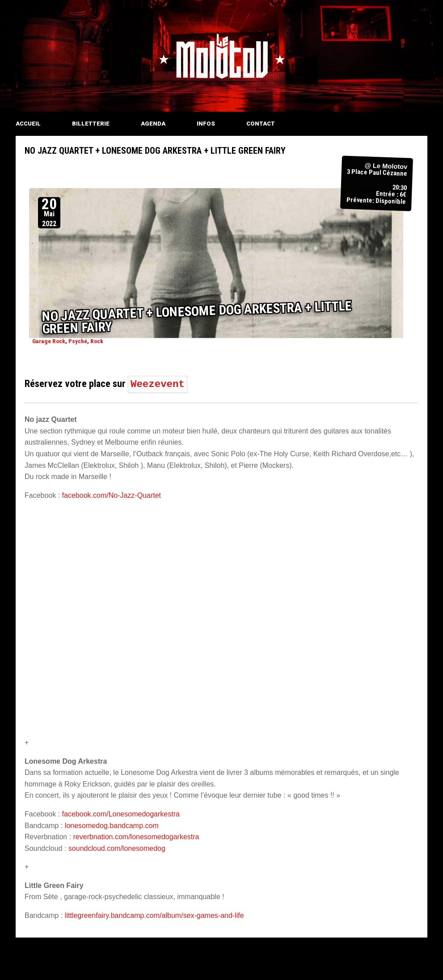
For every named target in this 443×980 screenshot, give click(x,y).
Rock (97, 341)
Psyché (78, 341)
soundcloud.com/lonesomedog (117, 848)
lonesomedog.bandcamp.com (112, 826)
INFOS (206, 124)
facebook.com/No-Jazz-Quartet (112, 495)
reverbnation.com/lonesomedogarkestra (136, 837)
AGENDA (153, 124)
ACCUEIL (28, 124)
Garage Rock (49, 341)
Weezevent (158, 384)
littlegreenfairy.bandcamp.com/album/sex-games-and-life (154, 915)
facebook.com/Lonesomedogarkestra (121, 814)
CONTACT (261, 124)
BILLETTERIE (91, 124)
